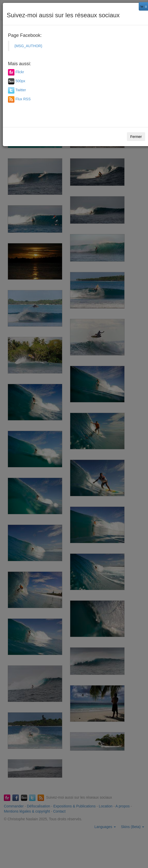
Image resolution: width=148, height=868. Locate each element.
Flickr (20, 72)
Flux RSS (23, 99)
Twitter (21, 90)
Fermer (136, 137)
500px (20, 81)
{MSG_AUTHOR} (28, 46)
